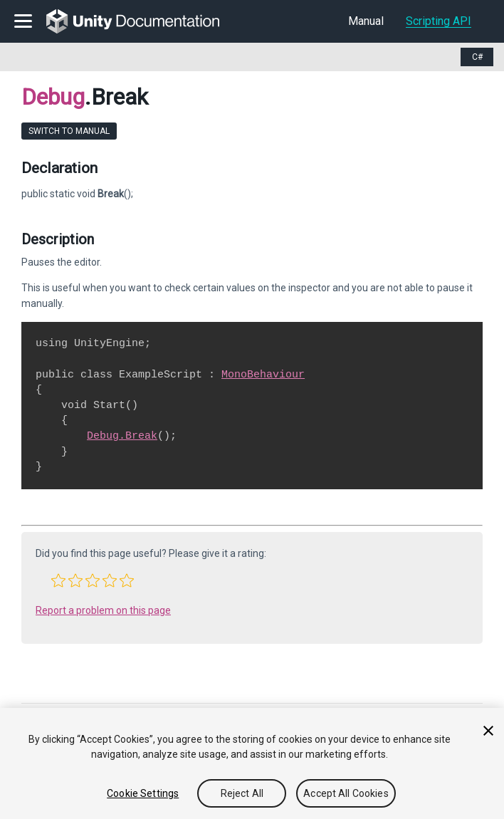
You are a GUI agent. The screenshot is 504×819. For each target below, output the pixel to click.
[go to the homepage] (143, 21)
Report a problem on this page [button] (103, 610)
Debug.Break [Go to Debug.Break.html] (122, 436)
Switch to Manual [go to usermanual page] (69, 131)
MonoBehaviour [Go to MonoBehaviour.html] (263, 375)
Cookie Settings (143, 793)
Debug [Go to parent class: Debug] (53, 97)
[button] (58, 580)
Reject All (242, 793)
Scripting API (439, 21)
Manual (366, 21)
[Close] (488, 731)
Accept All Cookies (346, 793)
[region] (252, 763)
